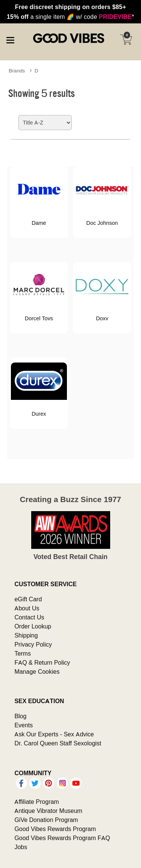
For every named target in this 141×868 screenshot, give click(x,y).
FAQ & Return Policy (42, 662)
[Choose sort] (45, 123)
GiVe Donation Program (46, 820)
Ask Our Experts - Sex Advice (54, 734)
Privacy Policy (33, 644)
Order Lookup (33, 626)
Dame (39, 223)
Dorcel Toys (39, 318)
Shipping (26, 635)
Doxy (102, 318)
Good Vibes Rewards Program (55, 829)
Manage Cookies (37, 671)
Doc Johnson (102, 223)
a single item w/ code (70, 17)
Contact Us (29, 617)
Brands (17, 71)
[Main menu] (10, 39)
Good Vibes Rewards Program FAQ (62, 838)
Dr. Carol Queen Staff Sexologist (58, 743)
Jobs (21, 847)
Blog (20, 716)
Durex (39, 414)
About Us (27, 608)
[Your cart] (126, 40)
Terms (23, 653)
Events (23, 725)
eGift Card (28, 599)
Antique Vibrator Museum (48, 811)
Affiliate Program (36, 802)
